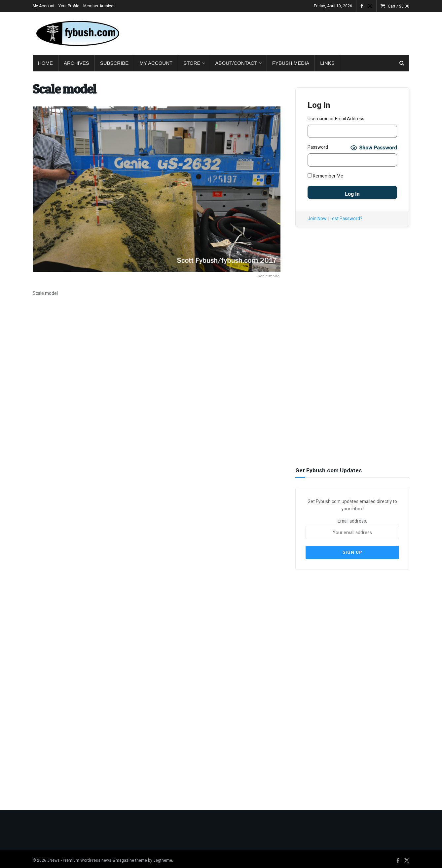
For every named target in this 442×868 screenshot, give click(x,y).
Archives (76, 63)
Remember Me (325, 176)
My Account (44, 6)
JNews (54, 857)
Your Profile (69, 6)
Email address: (352, 528)
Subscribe (114, 63)
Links (327, 63)
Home (45, 63)
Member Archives (99, 6)
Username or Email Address (336, 119)
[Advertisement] (289, 32)
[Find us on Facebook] (398, 857)
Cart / (399, 6)
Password (318, 147)
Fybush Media (291, 63)
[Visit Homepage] (77, 33)
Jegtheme (163, 857)
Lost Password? (346, 219)
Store (192, 63)
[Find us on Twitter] (407, 857)
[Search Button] (402, 63)
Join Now (317, 219)
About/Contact (236, 63)
